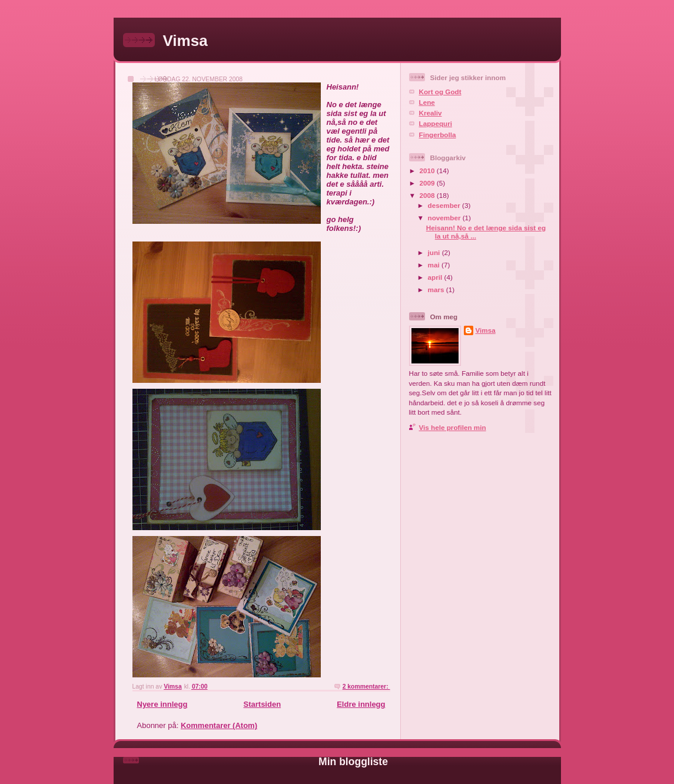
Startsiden (263, 704)
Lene (427, 102)
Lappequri (436, 123)
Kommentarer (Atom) (219, 725)
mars (437, 290)
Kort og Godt (440, 92)
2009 (428, 183)
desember (445, 205)
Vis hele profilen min (453, 427)
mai (435, 265)
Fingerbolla (438, 135)
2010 (428, 171)
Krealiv (431, 113)
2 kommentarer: (366, 687)
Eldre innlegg (361, 704)
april (436, 277)
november (445, 218)
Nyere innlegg (162, 704)
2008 (428, 195)
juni (435, 252)
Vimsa (185, 41)
